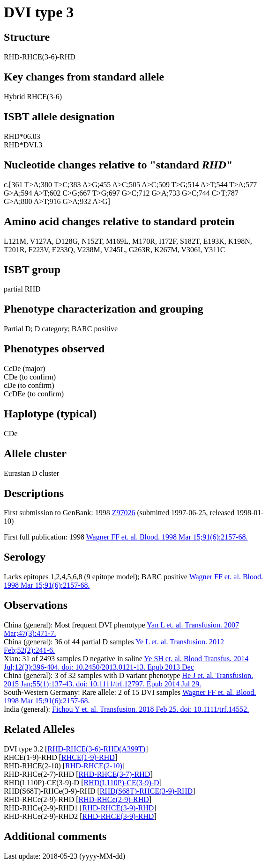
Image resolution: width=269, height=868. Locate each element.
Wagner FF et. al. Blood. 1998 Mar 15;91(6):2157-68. (167, 537)
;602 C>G (62, 193)
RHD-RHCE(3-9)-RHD (118, 808)
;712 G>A (152, 193)
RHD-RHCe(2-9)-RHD (114, 799)
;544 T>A (229, 185)
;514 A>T (200, 185)
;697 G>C (121, 193)
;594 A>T (33, 193)
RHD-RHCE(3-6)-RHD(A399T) (96, 749)
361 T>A (25, 185)
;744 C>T (211, 193)
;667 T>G (92, 193)
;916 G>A (63, 201)
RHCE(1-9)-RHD (88, 757)
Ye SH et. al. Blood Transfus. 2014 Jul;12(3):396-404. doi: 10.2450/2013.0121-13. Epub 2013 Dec (126, 663)
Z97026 (124, 513)
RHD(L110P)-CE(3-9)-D (121, 783)
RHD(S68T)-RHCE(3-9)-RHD (146, 791)
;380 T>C (53, 185)
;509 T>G (171, 185)
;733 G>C (182, 193)
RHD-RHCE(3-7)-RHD (115, 774)
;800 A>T (33, 201)
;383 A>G (82, 185)
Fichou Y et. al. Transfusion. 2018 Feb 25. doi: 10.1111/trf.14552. (150, 709)
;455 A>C (112, 185)
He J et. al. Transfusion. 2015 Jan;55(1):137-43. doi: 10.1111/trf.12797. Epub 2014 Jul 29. (128, 680)
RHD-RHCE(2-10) (94, 766)
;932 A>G (93, 201)
